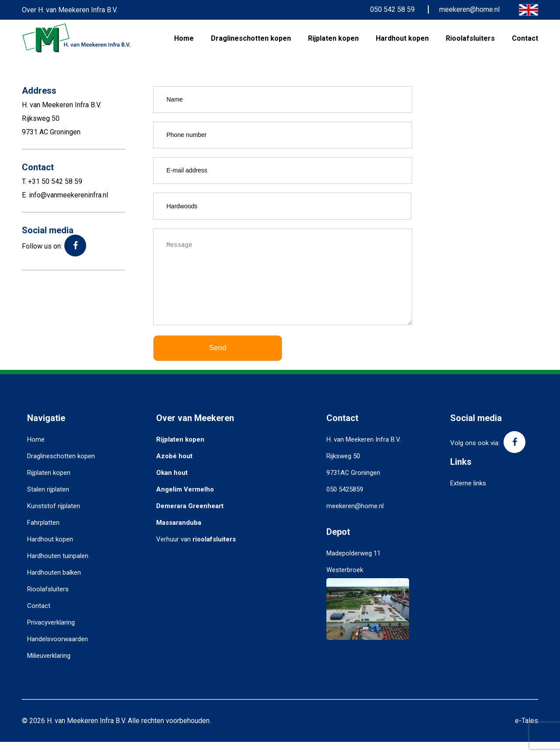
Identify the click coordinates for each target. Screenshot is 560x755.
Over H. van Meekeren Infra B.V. (70, 10)
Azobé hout (174, 469)
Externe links (468, 496)
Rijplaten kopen (333, 38)
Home (184, 38)
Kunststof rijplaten (54, 519)
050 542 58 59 (392, 9)
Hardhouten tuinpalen (58, 569)
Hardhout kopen (402, 38)
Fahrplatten (43, 536)
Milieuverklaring (49, 669)
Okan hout (172, 486)
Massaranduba (179, 536)
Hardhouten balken (54, 586)
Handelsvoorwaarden (58, 652)
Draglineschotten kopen (251, 38)
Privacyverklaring (51, 636)
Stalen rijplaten (48, 502)
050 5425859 (345, 502)
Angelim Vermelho (185, 502)
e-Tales (527, 734)
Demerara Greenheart (190, 519)
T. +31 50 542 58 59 (52, 181)
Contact (525, 38)
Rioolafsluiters (470, 38)
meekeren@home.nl (469, 9)
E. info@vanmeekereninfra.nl (65, 195)
